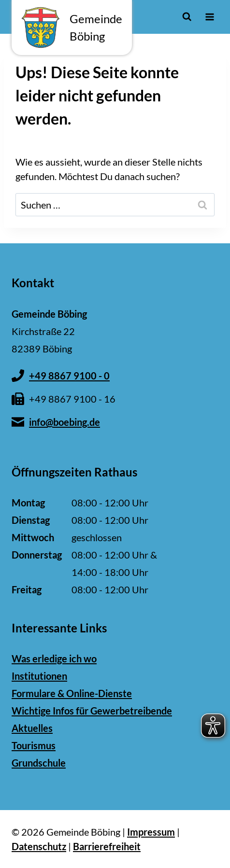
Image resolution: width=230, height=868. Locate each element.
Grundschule (39, 763)
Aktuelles (32, 728)
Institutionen (39, 676)
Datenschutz (39, 846)
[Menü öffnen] (209, 17)
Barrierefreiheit (107, 846)
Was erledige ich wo (54, 658)
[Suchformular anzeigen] (187, 17)
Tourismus (34, 745)
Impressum (151, 832)
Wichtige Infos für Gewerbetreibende (92, 711)
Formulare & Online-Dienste (72, 693)
